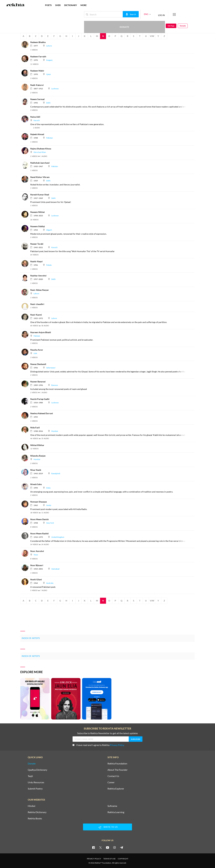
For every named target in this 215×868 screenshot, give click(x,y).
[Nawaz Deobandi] (26, 366)
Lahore (49, 46)
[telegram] (122, 847)
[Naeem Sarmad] (26, 101)
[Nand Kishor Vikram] (26, 179)
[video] (34, 50)
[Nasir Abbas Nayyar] (26, 292)
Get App (196, 14)
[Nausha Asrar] (26, 352)
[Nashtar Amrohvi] (26, 278)
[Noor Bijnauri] (26, 567)
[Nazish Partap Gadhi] (26, 401)
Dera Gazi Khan (40, 152)
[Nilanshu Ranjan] (26, 458)
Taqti (30, 776)
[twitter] (100, 847)
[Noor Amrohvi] (26, 553)
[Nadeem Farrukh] (26, 58)
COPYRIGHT (123, 859)
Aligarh (49, 230)
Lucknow (55, 89)
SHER (58, 5)
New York (50, 523)
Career (111, 782)
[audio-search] (121, 14)
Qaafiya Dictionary (37, 770)
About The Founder (118, 770)
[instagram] (115, 847)
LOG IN (151, 14)
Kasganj (49, 60)
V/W (152, 36)
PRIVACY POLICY (94, 859)
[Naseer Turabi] (26, 246)
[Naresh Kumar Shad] (26, 196)
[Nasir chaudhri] (26, 306)
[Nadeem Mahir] (26, 73)
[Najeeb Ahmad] (26, 136)
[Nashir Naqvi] (26, 263)
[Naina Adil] (26, 119)
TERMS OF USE (109, 859)
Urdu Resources (36, 782)
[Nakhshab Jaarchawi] (26, 165)
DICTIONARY (71, 5)
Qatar (49, 74)
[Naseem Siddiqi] (26, 228)
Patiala (49, 265)
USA (35, 353)
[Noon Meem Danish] (26, 521)
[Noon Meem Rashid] (26, 535)
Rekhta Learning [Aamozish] (116, 812)
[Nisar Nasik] (26, 472)
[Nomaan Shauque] (26, 504)
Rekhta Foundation (117, 764)
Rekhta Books (35, 818)
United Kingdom (58, 537)
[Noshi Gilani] (26, 582)
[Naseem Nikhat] (26, 214)
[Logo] (15, 5)
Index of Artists (31, 638)
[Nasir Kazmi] (26, 317)
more (84, 5)
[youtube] (107, 847)
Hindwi (32, 806)
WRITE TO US (107, 827)
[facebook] (93, 847)
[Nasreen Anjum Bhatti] (26, 334)
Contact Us (113, 776)
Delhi (48, 103)
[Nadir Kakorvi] (26, 87)
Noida (49, 505)
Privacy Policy (117, 745)
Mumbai (55, 431)
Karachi (37, 120)
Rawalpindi (56, 473)
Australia (50, 583)
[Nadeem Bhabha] (26, 44)
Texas (36, 555)
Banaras (55, 385)
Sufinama (112, 806)
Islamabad (55, 569)
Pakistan (50, 138)
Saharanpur (51, 368)
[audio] (37, 128)
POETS (48, 5)
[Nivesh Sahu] (26, 486)
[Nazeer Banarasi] (26, 383)
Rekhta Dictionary (37, 812)
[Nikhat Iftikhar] (26, 447)
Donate (180, 14)
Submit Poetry (35, 789)
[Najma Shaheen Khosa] (26, 151)
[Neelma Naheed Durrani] (26, 415)
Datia (48, 488)
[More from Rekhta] (164, 14)
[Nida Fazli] (26, 429)
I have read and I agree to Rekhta (98, 745)
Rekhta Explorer (116, 789)
